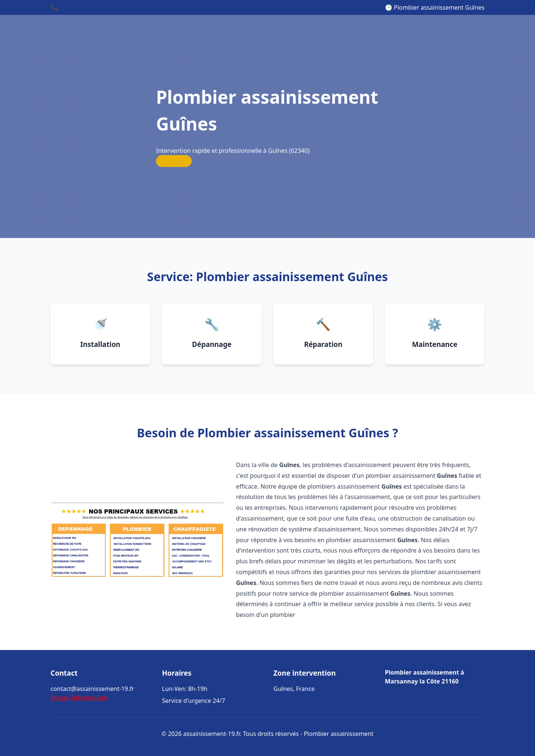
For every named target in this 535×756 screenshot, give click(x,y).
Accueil (60, 698)
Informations (90, 698)
